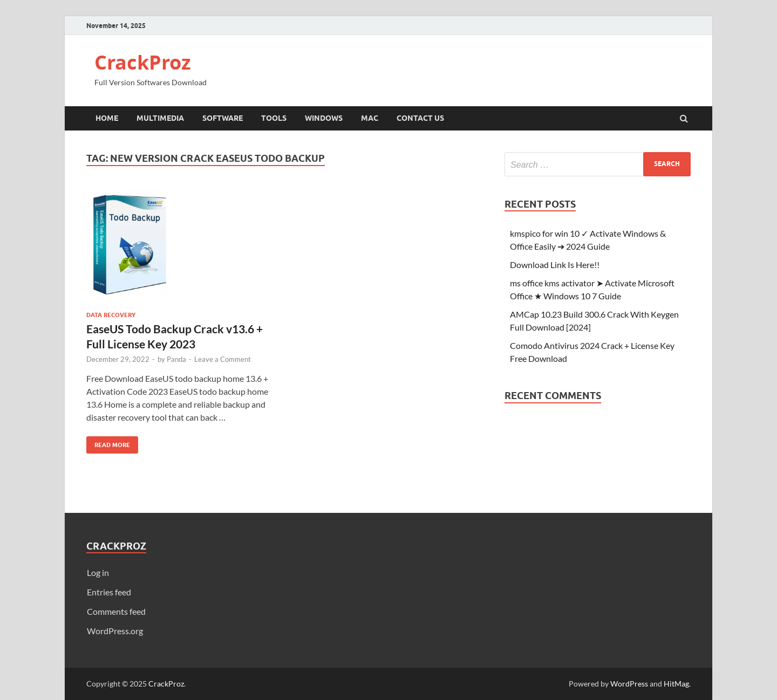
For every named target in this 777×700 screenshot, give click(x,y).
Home (107, 118)
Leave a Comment (223, 359)
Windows (324, 118)
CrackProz (143, 62)
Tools (274, 118)
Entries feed (109, 592)
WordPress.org (115, 631)
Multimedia (160, 118)
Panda (176, 359)
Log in (98, 572)
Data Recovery (111, 315)
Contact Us (420, 118)
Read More (108, 442)
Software (223, 118)
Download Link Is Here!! (555, 265)
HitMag (676, 684)
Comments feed (116, 611)
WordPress (629, 684)
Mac (370, 118)
